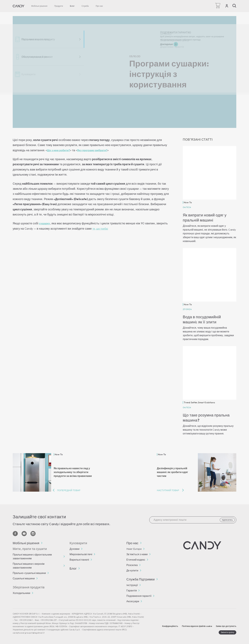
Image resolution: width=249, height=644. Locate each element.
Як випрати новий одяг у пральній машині (205, 218)
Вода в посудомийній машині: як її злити (202, 319)
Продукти (59, 6)
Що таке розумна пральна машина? (206, 418)
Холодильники (22, 593)
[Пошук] (234, 6)
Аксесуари (133, 601)
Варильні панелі (79, 560)
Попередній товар (69, 490)
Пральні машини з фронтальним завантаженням (32, 556)
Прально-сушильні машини (29, 573)
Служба (85, 6)
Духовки (75, 549)
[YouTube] (24, 534)
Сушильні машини (24, 578)
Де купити (132, 570)
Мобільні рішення (39, 6)
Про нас (99, 6)
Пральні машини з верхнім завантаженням (29, 566)
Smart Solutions (207, 402)
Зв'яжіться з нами (137, 554)
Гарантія (132, 590)
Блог (72, 6)
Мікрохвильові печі (81, 554)
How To (188, 202)
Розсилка (132, 565)
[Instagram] (33, 534)
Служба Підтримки (142, 579)
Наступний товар (168, 490)
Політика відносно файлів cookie (197, 626)
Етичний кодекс (136, 560)
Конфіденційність (170, 626)
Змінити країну (227, 632)
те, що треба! (100, 229)
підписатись (227, 520)
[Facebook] (15, 534)
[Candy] (19, 6)
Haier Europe (134, 549)
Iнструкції (132, 585)
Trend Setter (191, 402)
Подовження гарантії (139, 596)
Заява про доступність (226, 626)
